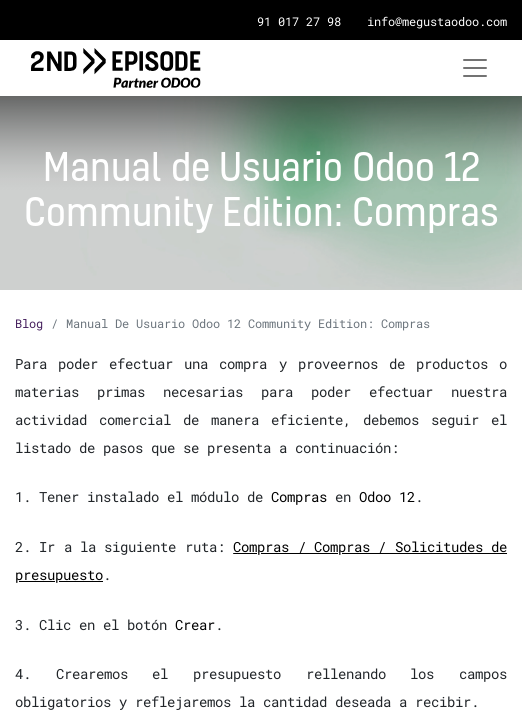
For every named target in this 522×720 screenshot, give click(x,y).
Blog (29, 323)
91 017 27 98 (299, 21)
